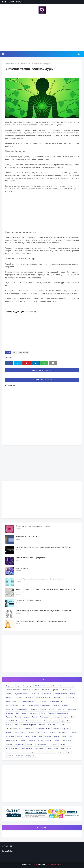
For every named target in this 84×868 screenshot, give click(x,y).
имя (40, 736)
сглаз (56, 748)
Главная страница (11, 64)
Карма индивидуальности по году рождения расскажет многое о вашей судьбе (43, 547)
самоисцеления (27, 748)
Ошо (18, 713)
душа (45, 732)
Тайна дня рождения (51, 721)
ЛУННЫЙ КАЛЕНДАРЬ (29, 701)
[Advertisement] (42, 32)
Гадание (36, 690)
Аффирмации (28, 686)
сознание (17, 752)
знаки (27, 736)
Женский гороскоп (61, 694)
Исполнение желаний (43, 698)
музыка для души (12, 740)
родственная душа (12, 748)
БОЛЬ (37, 686)
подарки (57, 740)
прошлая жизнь (42, 744)
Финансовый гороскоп (29, 725)
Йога (66, 698)
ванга (39, 732)
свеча (49, 748)
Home (4, 2)
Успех (16, 725)
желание (53, 732)
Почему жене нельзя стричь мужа (28, 537)
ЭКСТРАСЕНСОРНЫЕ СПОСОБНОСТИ (19, 729)
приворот (30, 744)
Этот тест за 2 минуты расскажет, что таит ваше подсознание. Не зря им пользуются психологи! (45, 591)
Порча (43, 713)
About (11, 2)
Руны (73, 717)
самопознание (23, 64)
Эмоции (56, 729)
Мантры (65, 705)
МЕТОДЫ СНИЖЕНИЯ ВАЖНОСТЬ (28, 600)
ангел (16, 732)
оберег (41, 740)
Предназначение (63, 713)
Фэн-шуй (42, 725)
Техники (9, 725)
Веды (55, 686)
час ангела (10, 756)
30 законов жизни (22, 568)
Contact (20, 2)
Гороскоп (55, 690)
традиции (61, 752)
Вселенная (27, 690)
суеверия (32, 752)
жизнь (74, 732)
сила (62, 748)
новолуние (32, 740)
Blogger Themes (56, 865)
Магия (24, 705)
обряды (48, 740)
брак (23, 732)
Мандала (56, 705)
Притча (34, 717)
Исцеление (57, 698)
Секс (22, 721)
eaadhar (34, 865)
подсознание (67, 740)
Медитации (10, 709)
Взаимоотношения (66, 686)
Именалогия (29, 698)
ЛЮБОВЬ (43, 701)
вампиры (31, 732)
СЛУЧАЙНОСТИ (11, 721)
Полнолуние (34, 713)
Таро (62, 721)
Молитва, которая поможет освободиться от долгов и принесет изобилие (41, 621)
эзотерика (19, 756)
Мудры (52, 709)
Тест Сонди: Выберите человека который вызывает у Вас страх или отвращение (44, 611)
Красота (16, 701)
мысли (23, 740)
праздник (9, 744)
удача (70, 752)
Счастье (38, 721)
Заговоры (73, 694)
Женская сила (47, 694)
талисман (52, 752)
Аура (14, 352)
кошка (64, 736)
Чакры (62, 725)
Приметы (9, 717)
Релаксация (56, 717)
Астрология (10, 686)
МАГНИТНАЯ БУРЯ (12, 705)
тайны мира (42, 752)
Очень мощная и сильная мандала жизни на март (33, 526)
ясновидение (30, 756)
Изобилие (19, 698)
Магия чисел (46, 705)
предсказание (20, 744)
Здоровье (9, 698)
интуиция (48, 736)
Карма (72, 698)
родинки (63, 744)
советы (8, 752)
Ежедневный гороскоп (21, 694)
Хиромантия (52, 725)
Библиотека (46, 686)
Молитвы (34, 709)
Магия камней (34, 705)
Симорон (29, 721)
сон (24, 752)
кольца (56, 736)
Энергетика (66, 729)
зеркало (19, 736)
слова (69, 748)
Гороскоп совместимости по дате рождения (31, 558)
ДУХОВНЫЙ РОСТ (67, 690)
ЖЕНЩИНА (35, 694)
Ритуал (66, 717)
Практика (51, 713)
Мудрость (43, 709)
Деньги (8, 694)
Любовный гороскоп (56, 701)
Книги (8, 701)
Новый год (60, 709)
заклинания (10, 736)
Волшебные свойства (13, 690)
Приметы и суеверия (22, 717)
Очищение (10, 713)
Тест (69, 721)
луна (71, 736)
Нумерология (71, 709)
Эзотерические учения (43, 729)
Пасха (24, 713)
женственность (64, 732)
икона (34, 736)
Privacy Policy (8, 851)
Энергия (9, 732)
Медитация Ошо (22, 709)
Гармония (45, 690)
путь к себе (54, 744)
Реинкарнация (45, 717)
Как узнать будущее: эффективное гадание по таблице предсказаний (40, 579)
